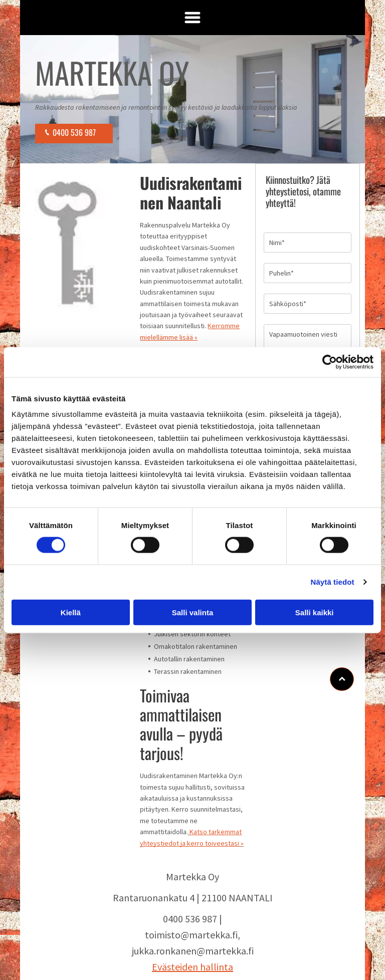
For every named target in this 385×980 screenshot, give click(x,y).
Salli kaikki (315, 612)
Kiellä (71, 612)
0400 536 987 (190, 919)
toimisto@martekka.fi (191, 935)
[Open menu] (192, 18)
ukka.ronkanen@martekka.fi (194, 951)
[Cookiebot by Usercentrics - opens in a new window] (330, 362)
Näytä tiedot (333, 582)
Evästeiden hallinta (192, 967)
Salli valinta (193, 612)
